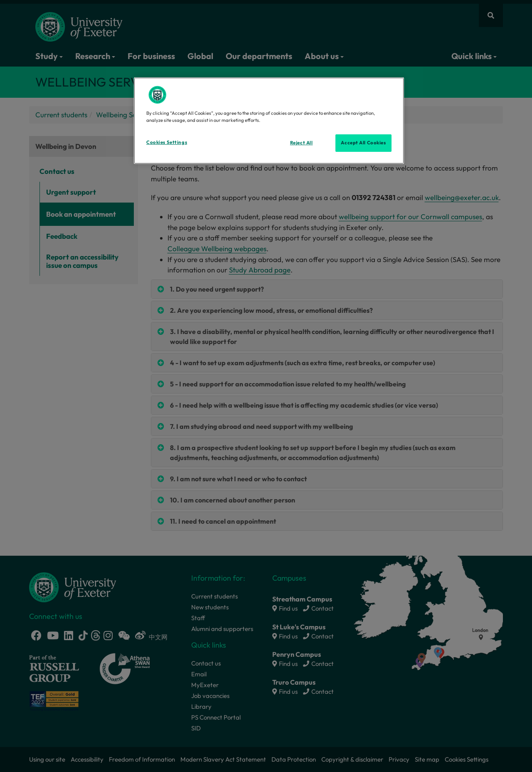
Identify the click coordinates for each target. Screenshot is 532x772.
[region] (269, 121)
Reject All (302, 143)
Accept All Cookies (363, 143)
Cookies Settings (167, 142)
